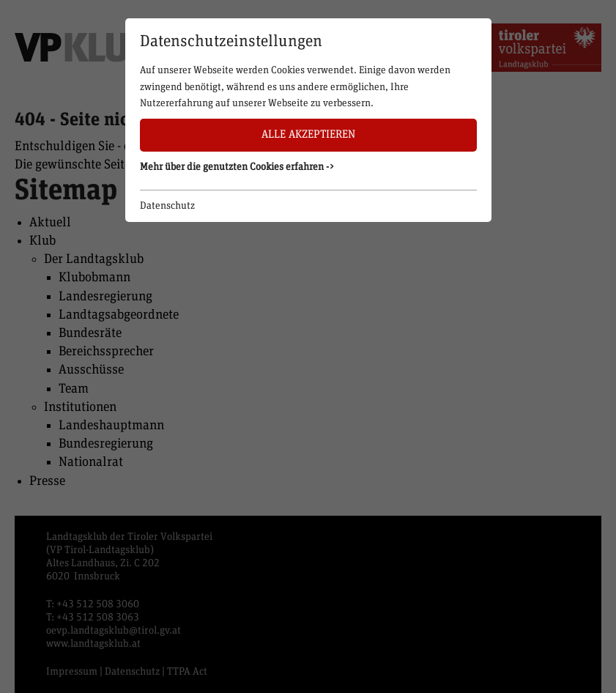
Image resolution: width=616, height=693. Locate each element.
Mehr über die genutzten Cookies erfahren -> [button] (237, 167)
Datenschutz (167, 206)
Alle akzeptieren (308, 134)
